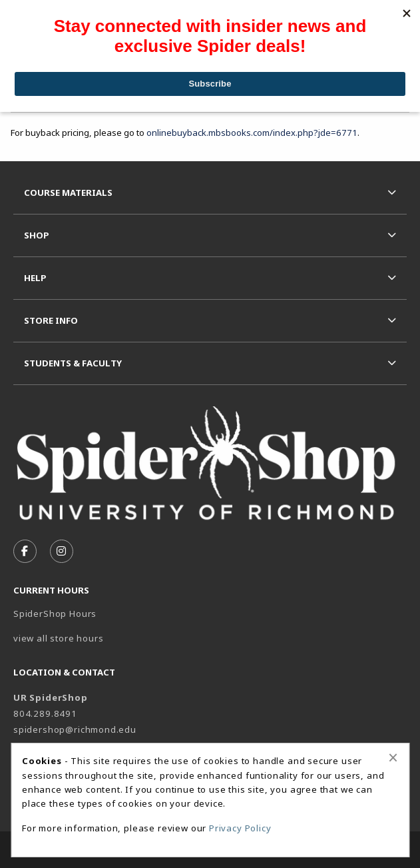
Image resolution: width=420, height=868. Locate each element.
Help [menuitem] (35, 278)
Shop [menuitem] (37, 235)
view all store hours (59, 638)
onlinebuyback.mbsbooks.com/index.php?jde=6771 (252, 133)
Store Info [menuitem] (51, 320)
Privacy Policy (240, 828)
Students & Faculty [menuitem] (73, 363)
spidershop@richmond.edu (75, 729)
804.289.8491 (45, 713)
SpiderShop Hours (55, 614)
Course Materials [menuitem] (68, 193)
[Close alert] (393, 757)
